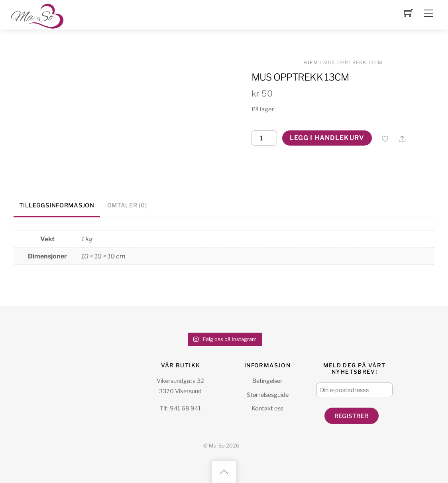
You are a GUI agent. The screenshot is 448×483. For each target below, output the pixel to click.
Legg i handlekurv (327, 138)
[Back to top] (224, 472)
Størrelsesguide (268, 395)
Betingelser (267, 381)
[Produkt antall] (264, 138)
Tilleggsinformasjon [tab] (57, 205)
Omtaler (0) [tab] (127, 205)
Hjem (311, 62)
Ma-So (217, 446)
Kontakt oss (267, 408)
